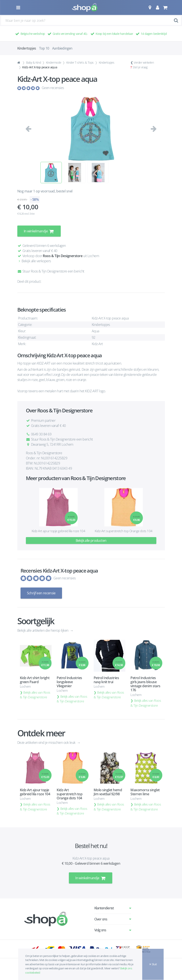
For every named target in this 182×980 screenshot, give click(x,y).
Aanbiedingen (62, 48)
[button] (150, 7)
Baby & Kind (34, 62)
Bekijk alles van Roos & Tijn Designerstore (35, 695)
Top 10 (44, 48)
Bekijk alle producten (91, 541)
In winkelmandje (39, 231)
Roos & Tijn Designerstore (63, 256)
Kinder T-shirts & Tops (80, 62)
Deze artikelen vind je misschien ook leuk (47, 742)
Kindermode (54, 62)
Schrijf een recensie (41, 593)
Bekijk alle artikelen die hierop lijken (43, 630)
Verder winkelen (144, 62)
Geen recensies (53, 88)
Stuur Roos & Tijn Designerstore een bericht (51, 271)
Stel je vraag (140, 67)
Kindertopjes (107, 62)
